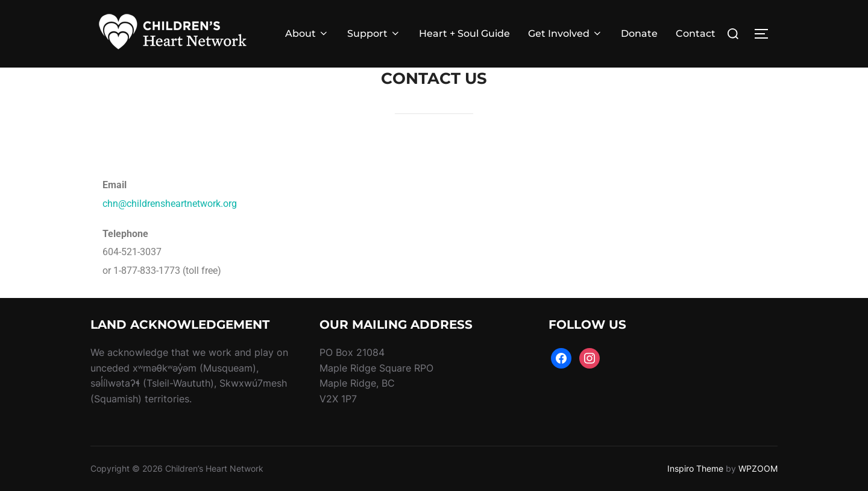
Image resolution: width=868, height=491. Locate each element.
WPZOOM (758, 468)
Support (374, 33)
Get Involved (565, 33)
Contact (696, 33)
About (307, 33)
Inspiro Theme (695, 468)
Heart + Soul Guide (464, 33)
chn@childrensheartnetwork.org (170, 204)
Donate (639, 33)
